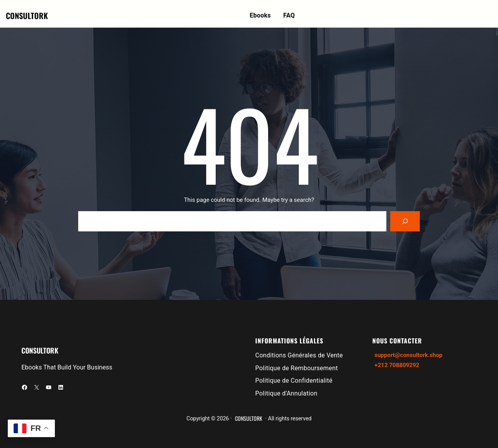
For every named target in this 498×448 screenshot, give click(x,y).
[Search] (405, 221)
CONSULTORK (27, 16)
